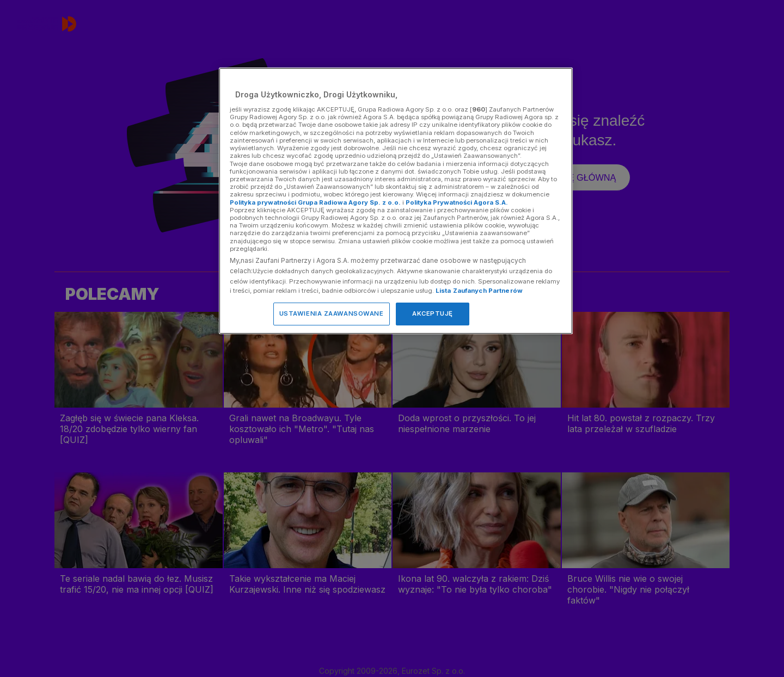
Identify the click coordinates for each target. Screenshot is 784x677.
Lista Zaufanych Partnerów (479, 291)
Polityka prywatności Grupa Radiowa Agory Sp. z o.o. (315, 202)
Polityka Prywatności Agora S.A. (457, 202)
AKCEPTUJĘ (433, 313)
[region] (396, 201)
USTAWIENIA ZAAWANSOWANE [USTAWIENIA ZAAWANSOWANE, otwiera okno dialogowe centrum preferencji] (332, 313)
